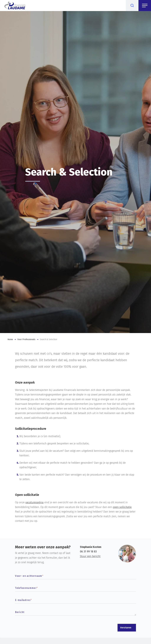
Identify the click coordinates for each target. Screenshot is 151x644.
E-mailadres (23, 600)
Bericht (20, 612)
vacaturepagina (34, 502)
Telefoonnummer (26, 588)
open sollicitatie (122, 507)
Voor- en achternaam (29, 576)
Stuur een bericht (90, 556)
